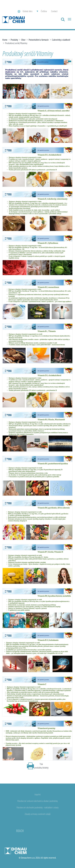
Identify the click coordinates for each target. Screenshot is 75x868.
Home (5, 40)
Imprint (37, 794)
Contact (54, 11)
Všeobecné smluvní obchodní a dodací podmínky (37, 801)
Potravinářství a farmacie (39, 40)
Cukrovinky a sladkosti (61, 40)
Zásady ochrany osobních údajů (38, 814)
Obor (23, 40)
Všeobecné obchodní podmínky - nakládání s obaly (37, 807)
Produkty (14, 40)
